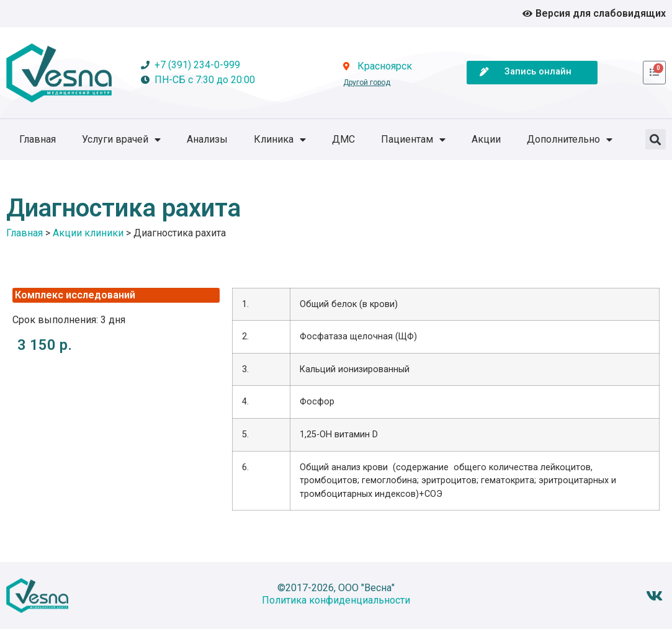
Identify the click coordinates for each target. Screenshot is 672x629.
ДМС (343, 139)
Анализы (207, 139)
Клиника (280, 140)
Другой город (367, 83)
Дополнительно (570, 140)
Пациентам (413, 140)
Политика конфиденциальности (336, 600)
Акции (486, 139)
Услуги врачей (121, 140)
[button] (656, 139)
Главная (38, 139)
